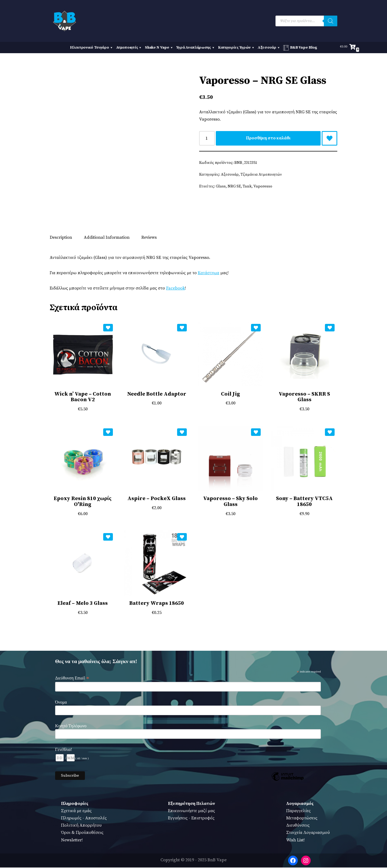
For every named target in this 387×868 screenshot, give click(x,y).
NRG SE (234, 187)
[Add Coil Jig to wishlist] (256, 328)
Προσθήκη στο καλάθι (268, 138)
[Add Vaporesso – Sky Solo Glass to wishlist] (256, 433)
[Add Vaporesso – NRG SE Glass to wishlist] (329, 138)
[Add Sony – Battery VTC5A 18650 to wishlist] (330, 433)
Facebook (177, 288)
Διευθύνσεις (298, 826)
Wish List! (295, 841)
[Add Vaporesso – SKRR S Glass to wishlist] (330, 328)
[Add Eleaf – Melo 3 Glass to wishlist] (108, 537)
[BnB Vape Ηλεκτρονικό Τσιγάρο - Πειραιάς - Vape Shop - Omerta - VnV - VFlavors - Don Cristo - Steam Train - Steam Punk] (64, 21)
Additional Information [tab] (107, 238)
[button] (111, 48)
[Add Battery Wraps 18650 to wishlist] (182, 537)
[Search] (331, 21)
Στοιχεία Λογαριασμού (308, 833)
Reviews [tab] (149, 238)
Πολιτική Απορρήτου (81, 826)
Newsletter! (72, 841)
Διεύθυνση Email (72, 679)
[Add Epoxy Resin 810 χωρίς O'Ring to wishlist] (108, 433)
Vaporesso (263, 187)
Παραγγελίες (298, 812)
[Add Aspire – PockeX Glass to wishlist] (182, 433)
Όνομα (61, 703)
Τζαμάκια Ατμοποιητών (261, 175)
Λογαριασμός (300, 804)
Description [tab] (61, 238)
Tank (247, 187)
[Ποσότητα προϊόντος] (207, 138)
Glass (221, 187)
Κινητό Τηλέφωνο (71, 727)
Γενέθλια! (64, 750)
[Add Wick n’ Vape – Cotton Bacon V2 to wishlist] (108, 328)
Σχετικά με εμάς (76, 812)
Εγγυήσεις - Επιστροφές (191, 819)
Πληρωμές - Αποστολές (84, 819)
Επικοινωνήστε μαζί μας (191, 812)
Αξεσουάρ (230, 175)
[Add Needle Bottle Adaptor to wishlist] (182, 328)
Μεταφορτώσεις (302, 819)
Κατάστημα (209, 273)
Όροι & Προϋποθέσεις (82, 833)
